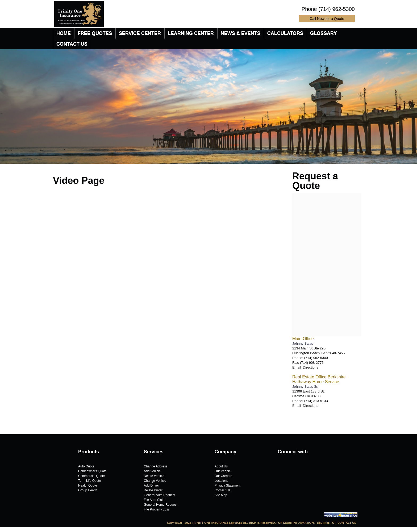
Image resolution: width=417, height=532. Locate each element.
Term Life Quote (89, 481)
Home (64, 33)
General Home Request (161, 505)
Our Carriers (223, 476)
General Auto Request (160, 495)
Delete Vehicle (154, 476)
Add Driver (151, 485)
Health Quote (88, 485)
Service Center (140, 33)
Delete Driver (153, 490)
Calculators (285, 33)
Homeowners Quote (92, 471)
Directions (311, 367)
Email (298, 367)
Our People (223, 471)
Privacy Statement (228, 485)
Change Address (156, 466)
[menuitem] (64, 33)
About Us (221, 466)
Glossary (323, 33)
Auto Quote (86, 466)
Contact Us (72, 44)
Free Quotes (95, 33)
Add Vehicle (152, 471)
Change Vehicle (155, 481)
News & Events (241, 33)
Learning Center (191, 33)
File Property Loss (157, 509)
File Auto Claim (155, 500)
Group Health (88, 490)
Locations (221, 481)
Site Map (221, 495)
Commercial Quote (91, 476)
